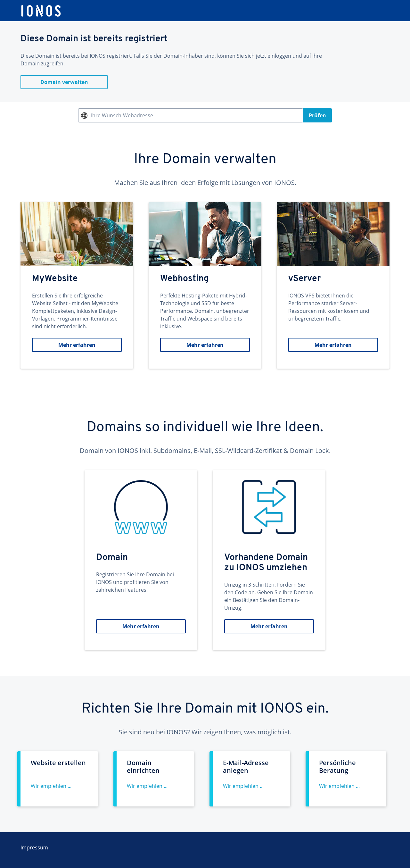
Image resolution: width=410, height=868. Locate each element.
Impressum (34, 847)
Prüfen (317, 115)
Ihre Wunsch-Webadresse (122, 115)
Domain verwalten (64, 82)
